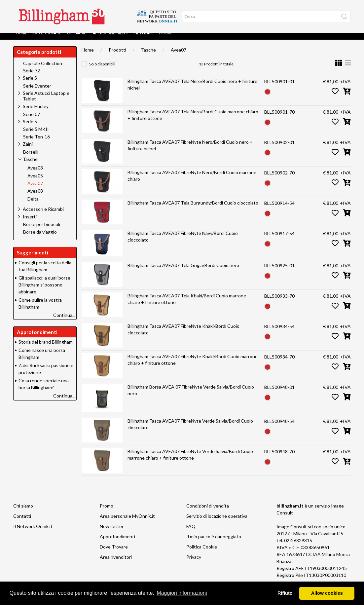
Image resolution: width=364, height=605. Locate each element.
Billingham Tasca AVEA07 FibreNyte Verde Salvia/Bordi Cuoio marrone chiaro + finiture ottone (190, 461)
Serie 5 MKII (36, 136)
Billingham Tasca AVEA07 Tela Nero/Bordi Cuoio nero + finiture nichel (192, 91)
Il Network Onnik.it (33, 533)
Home (22, 40)
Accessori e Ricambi (43, 216)
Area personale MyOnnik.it (127, 523)
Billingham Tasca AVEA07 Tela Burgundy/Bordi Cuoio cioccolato (193, 209)
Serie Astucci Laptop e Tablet (46, 102)
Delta (33, 206)
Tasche (148, 56)
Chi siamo (77, 40)
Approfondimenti (110, 40)
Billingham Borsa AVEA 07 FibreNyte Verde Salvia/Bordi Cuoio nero (191, 397)
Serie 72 (32, 77)
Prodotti (117, 56)
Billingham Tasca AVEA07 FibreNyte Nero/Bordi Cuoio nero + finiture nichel (190, 152)
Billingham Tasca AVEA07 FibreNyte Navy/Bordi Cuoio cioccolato (183, 243)
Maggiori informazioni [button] (182, 593)
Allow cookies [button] (327, 593)
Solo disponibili (102, 71)
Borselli (31, 159)
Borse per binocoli (42, 231)
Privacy (194, 564)
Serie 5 (30, 128)
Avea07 (179, 56)
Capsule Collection (43, 70)
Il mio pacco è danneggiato (214, 543)
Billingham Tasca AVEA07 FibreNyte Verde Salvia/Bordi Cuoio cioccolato (190, 431)
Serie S (30, 84)
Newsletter (112, 533)
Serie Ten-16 (36, 143)
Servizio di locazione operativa (217, 523)
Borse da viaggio (40, 239)
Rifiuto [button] (285, 593)
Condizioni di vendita (208, 512)
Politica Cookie (202, 553)
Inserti (30, 223)
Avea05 (35, 182)
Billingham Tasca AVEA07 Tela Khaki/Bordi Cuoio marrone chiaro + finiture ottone (187, 305)
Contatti (22, 523)
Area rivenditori (116, 564)
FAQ (191, 533)
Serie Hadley (36, 113)
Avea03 (35, 174)
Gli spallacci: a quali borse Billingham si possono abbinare (44, 291)
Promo (166, 40)
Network (144, 40)
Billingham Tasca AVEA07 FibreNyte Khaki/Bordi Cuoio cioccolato (183, 336)
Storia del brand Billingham (46, 348)
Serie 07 (32, 121)
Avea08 (35, 198)
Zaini (28, 151)
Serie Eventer (37, 93)
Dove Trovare (47, 40)
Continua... (64, 322)
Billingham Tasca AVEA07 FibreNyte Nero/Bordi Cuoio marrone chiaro (192, 182)
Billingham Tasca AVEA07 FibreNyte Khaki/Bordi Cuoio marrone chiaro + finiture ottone (193, 366)
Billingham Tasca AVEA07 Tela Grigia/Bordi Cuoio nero (183, 272)
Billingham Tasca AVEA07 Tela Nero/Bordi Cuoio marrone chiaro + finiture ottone (193, 121)
